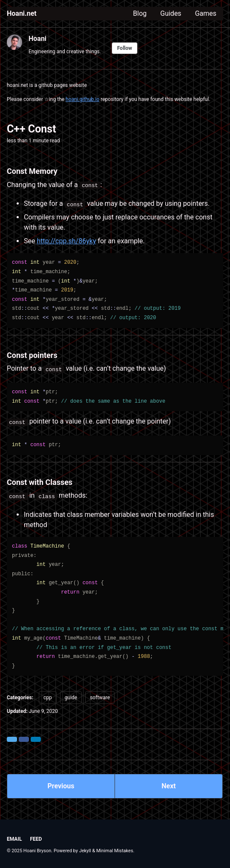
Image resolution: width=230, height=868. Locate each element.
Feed (36, 839)
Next (168, 786)
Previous (61, 786)
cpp (48, 698)
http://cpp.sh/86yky (66, 241)
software (100, 698)
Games (206, 13)
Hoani (37, 39)
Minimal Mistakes (115, 851)
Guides (171, 13)
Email (14, 839)
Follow (125, 48)
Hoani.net (22, 13)
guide (71, 698)
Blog (140, 13)
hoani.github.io (82, 99)
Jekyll (85, 851)
